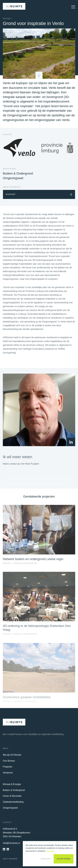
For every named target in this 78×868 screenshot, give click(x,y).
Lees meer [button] (50, 851)
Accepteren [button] (64, 859)
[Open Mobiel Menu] (72, 7)
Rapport (11, 194)
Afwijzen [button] (46, 859)
